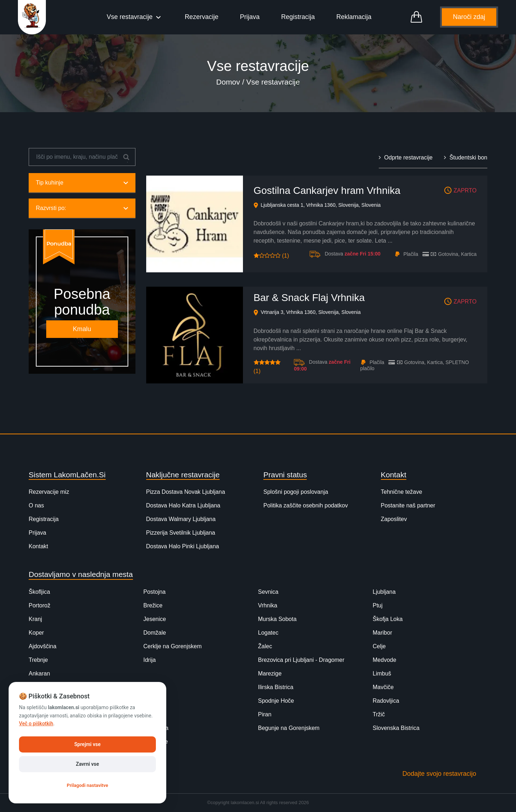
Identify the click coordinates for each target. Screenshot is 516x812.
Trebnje (38, 661)
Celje (379, 647)
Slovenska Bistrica (396, 729)
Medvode (384, 661)
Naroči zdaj (469, 17)
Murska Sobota (277, 620)
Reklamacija (354, 17)
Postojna (154, 593)
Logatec (268, 633)
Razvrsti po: (82, 209)
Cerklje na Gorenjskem (173, 647)
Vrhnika (268, 606)
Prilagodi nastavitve (87, 785)
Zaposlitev (394, 520)
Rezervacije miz (49, 493)
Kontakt (38, 547)
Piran (265, 715)
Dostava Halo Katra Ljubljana (183, 506)
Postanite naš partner (408, 506)
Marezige (270, 674)
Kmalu (82, 330)
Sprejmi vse (87, 744)
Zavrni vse (88, 764)
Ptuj (378, 606)
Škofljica (39, 593)
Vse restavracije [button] (131, 17)
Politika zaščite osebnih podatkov (306, 506)
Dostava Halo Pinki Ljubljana (183, 547)
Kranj (35, 620)
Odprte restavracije (406, 158)
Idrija (150, 661)
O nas (36, 506)
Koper (36, 633)
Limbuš (382, 674)
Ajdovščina (42, 647)
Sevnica (268, 593)
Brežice (153, 606)
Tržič (379, 715)
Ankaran (39, 674)
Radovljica (386, 701)
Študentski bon (466, 158)
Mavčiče (383, 688)
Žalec (265, 647)
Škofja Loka (388, 620)
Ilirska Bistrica (276, 688)
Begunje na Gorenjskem (289, 729)
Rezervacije (202, 17)
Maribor (382, 633)
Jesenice (155, 620)
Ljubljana (384, 593)
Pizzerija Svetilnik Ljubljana (181, 533)
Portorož (39, 606)
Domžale (155, 633)
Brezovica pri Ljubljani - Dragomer (301, 661)
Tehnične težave (402, 493)
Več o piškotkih (36, 723)
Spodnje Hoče (276, 701)
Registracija (298, 17)
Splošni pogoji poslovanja (296, 493)
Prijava (250, 17)
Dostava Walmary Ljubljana (181, 520)
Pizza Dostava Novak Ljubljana (186, 493)
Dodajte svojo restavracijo (439, 774)
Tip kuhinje (82, 183)
